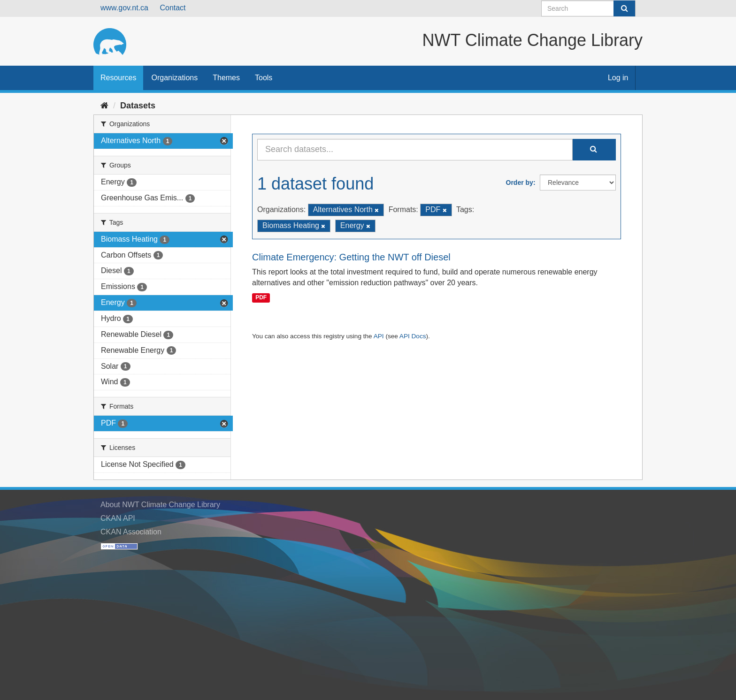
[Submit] (624, 8)
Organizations (174, 78)
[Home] (104, 106)
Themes (226, 78)
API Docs (413, 336)
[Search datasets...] (415, 150)
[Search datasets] (588, 8)
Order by (520, 183)
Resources (118, 78)
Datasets (138, 106)
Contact (172, 8)
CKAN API (118, 518)
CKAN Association (131, 532)
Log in (618, 78)
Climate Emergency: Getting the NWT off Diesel (351, 257)
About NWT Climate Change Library (160, 505)
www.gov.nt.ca (124, 8)
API (379, 336)
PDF (261, 297)
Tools (264, 78)
